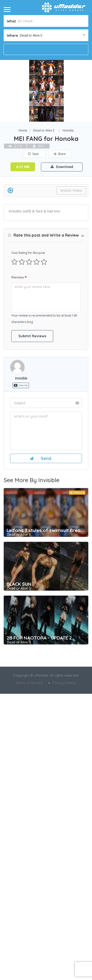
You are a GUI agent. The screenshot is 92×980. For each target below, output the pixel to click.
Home (23, 130)
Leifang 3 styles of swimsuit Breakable (46, 724)
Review (19, 471)
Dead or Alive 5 (44, 130)
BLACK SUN (19, 778)
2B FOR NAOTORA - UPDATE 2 (39, 832)
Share (60, 154)
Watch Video (71, 190)
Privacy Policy (64, 877)
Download (62, 167)
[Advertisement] (46, 265)
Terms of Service (29, 877)
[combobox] (46, 35)
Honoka (68, 130)
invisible (21, 572)
